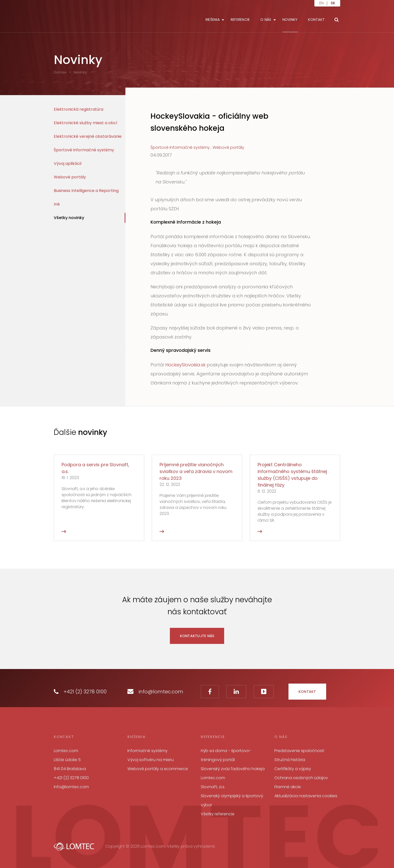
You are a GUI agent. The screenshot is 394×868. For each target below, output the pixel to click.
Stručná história (290, 760)
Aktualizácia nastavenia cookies (306, 796)
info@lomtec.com (155, 692)
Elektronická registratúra (79, 109)
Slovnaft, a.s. (213, 787)
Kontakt (316, 20)
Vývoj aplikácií (68, 163)
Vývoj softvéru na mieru (151, 760)
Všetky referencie (218, 814)
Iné (57, 204)
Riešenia (213, 20)
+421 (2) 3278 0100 (80, 692)
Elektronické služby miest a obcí (86, 123)
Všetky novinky (69, 218)
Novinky (290, 20)
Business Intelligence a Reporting (86, 191)
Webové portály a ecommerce (158, 769)
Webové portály (70, 177)
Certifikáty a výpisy (293, 769)
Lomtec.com (213, 778)
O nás (266, 20)
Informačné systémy (147, 751)
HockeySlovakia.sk (185, 365)
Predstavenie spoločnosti (299, 751)
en (322, 3)
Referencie (240, 20)
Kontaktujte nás (197, 636)
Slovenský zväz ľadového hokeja (233, 769)
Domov (60, 72)
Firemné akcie (288, 787)
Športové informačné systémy (84, 150)
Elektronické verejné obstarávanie (88, 136)
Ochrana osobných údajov (301, 778)
